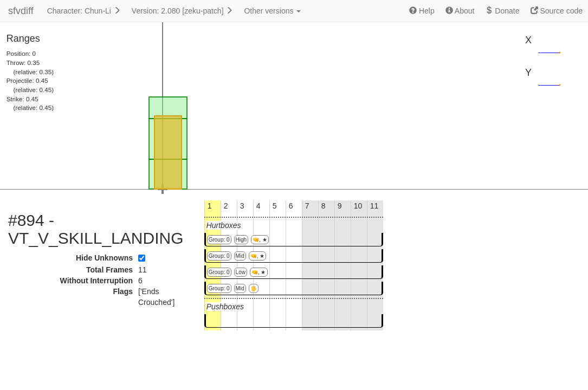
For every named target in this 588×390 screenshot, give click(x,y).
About (460, 11)
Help (422, 11)
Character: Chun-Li (84, 11)
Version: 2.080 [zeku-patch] (183, 11)
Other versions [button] (272, 11)
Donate (502, 11)
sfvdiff (21, 11)
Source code (557, 11)
